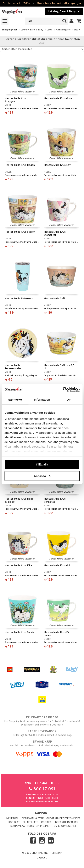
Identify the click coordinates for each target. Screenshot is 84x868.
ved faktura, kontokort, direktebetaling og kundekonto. (42, 744)
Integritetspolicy (66, 822)
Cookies (46, 822)
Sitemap (57, 853)
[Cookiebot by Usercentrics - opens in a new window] (63, 389)
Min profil (13, 819)
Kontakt (14, 822)
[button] (79, 21)
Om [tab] (69, 400)
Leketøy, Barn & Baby (32, 30)
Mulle (77, 30)
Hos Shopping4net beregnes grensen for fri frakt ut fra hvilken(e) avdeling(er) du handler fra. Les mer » (42, 721)
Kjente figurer (63, 30)
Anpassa (42, 476)
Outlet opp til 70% (16, 3)
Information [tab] (42, 400)
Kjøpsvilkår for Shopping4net (31, 826)
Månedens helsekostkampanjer (59, 3)
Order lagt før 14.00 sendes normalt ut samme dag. (42, 733)
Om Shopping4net (65, 826)
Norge (42, 859)
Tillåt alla (42, 464)
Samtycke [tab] (15, 400)
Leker (50, 30)
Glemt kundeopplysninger (63, 819)
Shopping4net (9, 30)
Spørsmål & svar (33, 819)
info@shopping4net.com (42, 802)
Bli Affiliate (30, 822)
